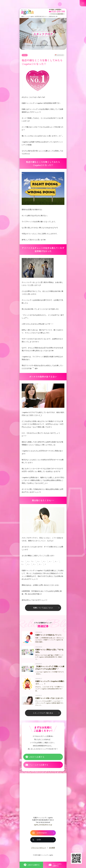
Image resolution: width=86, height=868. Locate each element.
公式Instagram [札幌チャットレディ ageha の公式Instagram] (42, 834)
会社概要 (52, 849)
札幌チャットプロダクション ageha (28, 12)
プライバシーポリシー (39, 849)
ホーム (24, 46)
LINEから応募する (37, 758)
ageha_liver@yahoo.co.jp (43, 826)
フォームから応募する (39, 766)
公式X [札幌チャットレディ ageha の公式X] (39, 841)
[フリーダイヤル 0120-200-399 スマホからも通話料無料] (57, 12)
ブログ (28, 46)
